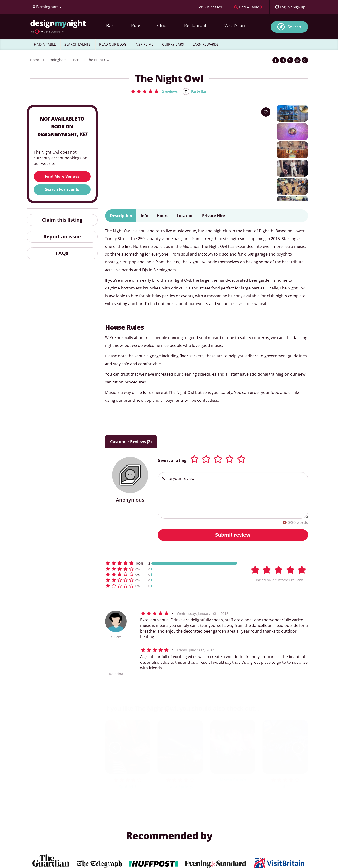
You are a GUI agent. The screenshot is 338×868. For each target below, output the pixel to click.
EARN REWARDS (206, 44)
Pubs (136, 25)
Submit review (233, 535)
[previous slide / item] (115, 748)
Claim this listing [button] (62, 220)
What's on (235, 25)
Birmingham (56, 60)
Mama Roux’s (233, 780)
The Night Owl (99, 60)
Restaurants (196, 25)
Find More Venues (62, 177)
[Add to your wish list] (266, 112)
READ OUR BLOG (113, 44)
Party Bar (200, 92)
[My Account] (290, 7)
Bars (111, 25)
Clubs (163, 25)
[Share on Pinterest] (290, 60)
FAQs (62, 254)
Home (35, 60)
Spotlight (128, 787)
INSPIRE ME (144, 44)
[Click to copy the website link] (305, 60)
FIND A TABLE (45, 44)
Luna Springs (180, 787)
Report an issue (62, 237)
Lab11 (285, 787)
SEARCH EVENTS (77, 44)
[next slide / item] (298, 748)
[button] (153, 91)
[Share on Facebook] (276, 60)
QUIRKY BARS (173, 44)
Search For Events (62, 190)
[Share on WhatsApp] (298, 60)
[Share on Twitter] (283, 60)
